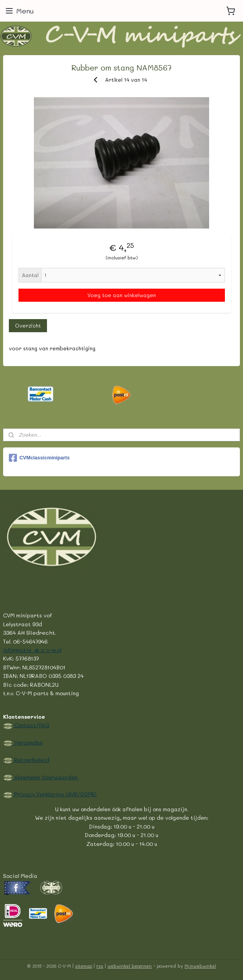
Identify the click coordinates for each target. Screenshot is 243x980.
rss (100, 966)
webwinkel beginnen (130, 966)
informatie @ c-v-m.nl (32, 650)
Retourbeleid (31, 760)
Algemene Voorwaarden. (46, 777)
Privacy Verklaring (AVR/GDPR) (55, 794)
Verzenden (28, 742)
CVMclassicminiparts (39, 458)
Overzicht (28, 325)
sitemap (84, 966)
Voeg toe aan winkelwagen (122, 295)
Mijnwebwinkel (200, 966)
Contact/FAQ (31, 725)
